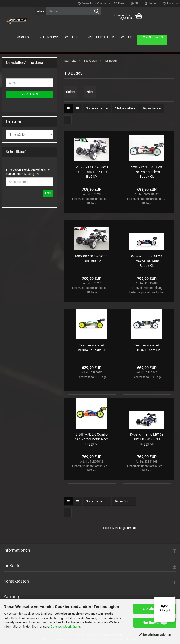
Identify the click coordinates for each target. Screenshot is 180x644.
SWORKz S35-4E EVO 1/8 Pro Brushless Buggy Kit (147, 172)
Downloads (152, 37)
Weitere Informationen (155, 635)
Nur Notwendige (155, 623)
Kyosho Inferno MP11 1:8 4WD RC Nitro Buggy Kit (147, 261)
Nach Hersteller (101, 37)
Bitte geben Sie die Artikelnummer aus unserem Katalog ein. (28, 172)
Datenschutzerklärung (65, 627)
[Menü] (172, 600)
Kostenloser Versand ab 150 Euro (101, 4)
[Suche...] (41, 11)
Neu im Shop (49, 37)
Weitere (127, 37)
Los (48, 193)
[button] (134, 4)
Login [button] (150, 4)
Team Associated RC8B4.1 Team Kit (147, 348)
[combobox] (97, 108)
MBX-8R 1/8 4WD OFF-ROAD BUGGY (92, 259)
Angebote (25, 37)
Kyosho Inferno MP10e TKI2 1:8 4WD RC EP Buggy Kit (147, 439)
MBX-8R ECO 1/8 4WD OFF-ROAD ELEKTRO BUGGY (92, 172)
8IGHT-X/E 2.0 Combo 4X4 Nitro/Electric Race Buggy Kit (92, 439)
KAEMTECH (73, 37)
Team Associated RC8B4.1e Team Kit (92, 348)
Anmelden (30, 94)
